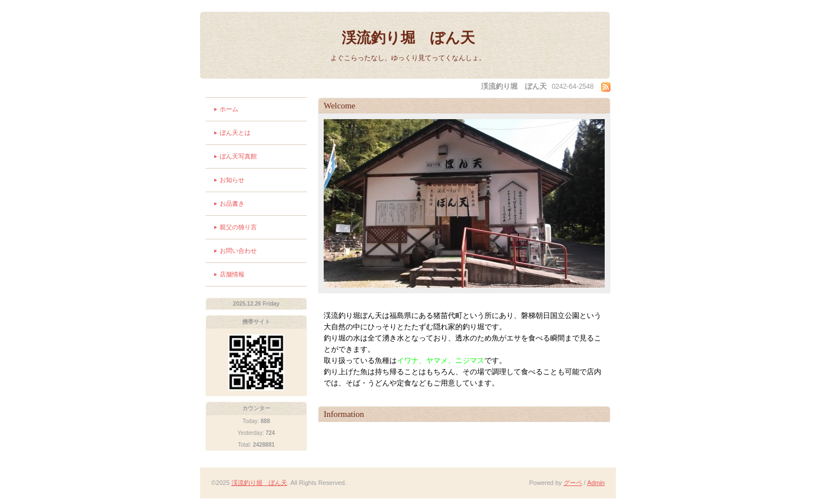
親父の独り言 (238, 227)
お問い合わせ (238, 251)
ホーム (229, 109)
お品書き (232, 203)
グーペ (573, 483)
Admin (596, 483)
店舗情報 (232, 274)
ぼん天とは (235, 133)
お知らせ (232, 180)
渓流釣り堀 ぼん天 (408, 38)
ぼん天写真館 (238, 156)
